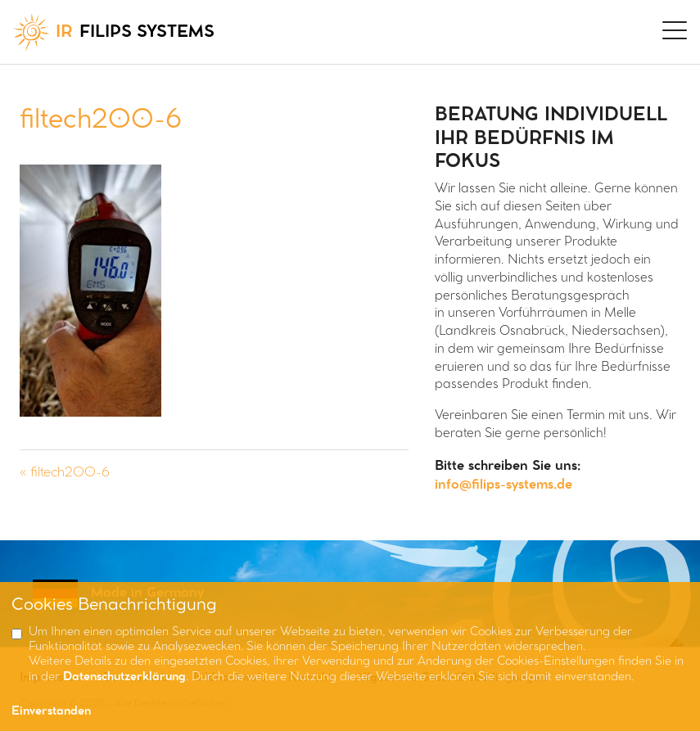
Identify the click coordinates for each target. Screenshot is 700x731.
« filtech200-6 (65, 473)
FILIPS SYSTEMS (114, 32)
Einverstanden (51, 712)
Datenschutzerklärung (124, 677)
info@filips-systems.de (504, 485)
